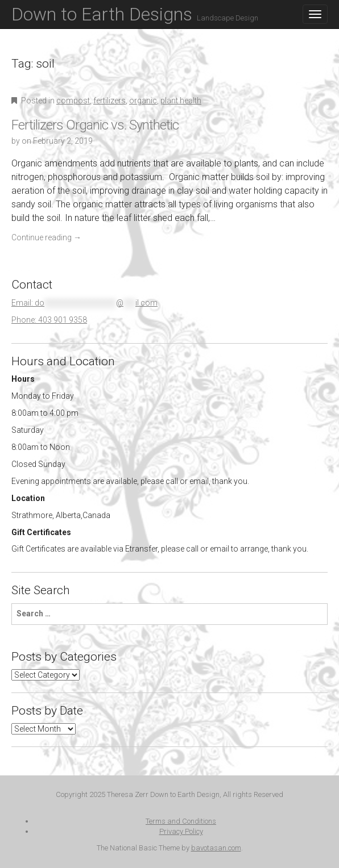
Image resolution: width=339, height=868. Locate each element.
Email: (84, 303)
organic (143, 101)
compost (73, 101)
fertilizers (109, 101)
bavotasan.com (216, 848)
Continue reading (46, 237)
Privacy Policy (181, 831)
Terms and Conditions (181, 821)
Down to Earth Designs (135, 14)
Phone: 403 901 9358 (49, 320)
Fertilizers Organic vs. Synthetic (95, 125)
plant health (181, 101)
